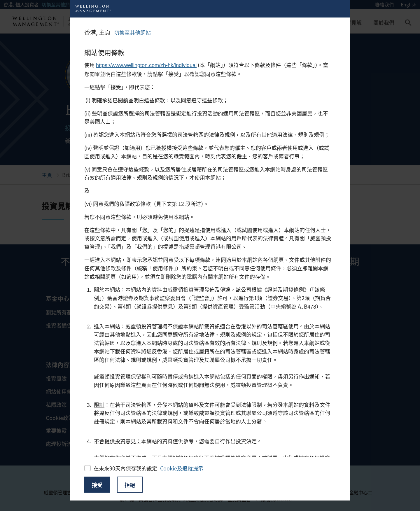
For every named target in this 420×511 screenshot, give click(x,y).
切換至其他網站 (132, 32)
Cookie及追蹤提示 (182, 468)
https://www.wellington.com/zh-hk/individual (146, 65)
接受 (97, 485)
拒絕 (130, 485)
